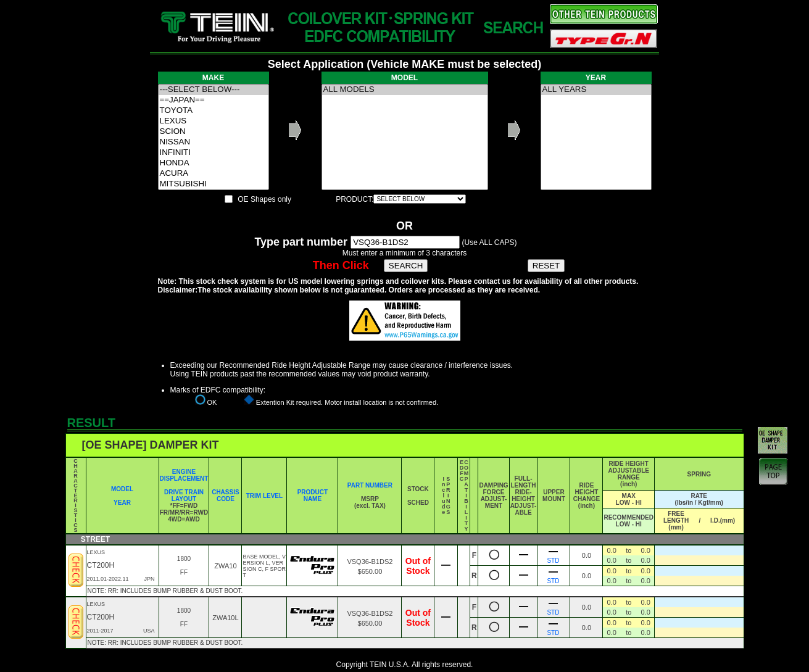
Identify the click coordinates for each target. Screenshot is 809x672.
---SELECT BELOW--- (214, 90)
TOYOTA (214, 111)
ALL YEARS (596, 90)
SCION (214, 132)
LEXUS (214, 121)
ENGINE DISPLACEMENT (184, 475)
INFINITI (214, 153)
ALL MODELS (405, 90)
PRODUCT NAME (313, 496)
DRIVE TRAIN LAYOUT (184, 496)
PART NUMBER (370, 485)
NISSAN (214, 142)
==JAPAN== (214, 100)
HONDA (214, 163)
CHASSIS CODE (225, 496)
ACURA (214, 174)
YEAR (122, 503)
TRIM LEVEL (264, 496)
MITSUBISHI (214, 184)
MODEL (122, 489)
